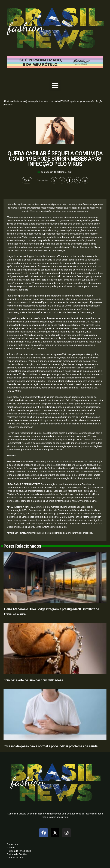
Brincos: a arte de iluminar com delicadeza (33, 680)
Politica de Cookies (17, 854)
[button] (55, 85)
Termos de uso (15, 858)
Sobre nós (12, 844)
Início (8, 101)
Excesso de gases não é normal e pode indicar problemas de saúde (51, 746)
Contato (11, 848)
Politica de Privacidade (19, 851)
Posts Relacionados (22, 546)
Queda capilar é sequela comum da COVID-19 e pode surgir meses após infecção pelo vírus (55, 159)
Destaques (18, 101)
